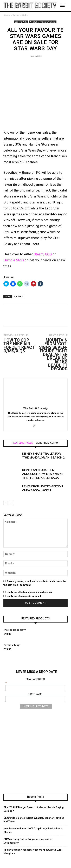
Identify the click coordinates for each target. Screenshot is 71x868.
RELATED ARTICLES (22, 421)
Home (7, 15)
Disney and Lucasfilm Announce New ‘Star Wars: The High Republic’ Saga (43, 452)
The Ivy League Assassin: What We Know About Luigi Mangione (33, 829)
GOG (49, 232)
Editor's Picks (20, 15)
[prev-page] (6, 481)
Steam (39, 232)
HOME (15, 858)
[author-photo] (36, 381)
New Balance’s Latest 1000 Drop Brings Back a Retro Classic (33, 808)
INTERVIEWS (53, 858)
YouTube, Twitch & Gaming (43, 22)
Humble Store (14, 238)
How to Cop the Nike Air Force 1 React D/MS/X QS (19, 324)
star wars (18, 274)
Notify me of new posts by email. (24, 574)
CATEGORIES (28, 858)
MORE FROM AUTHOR (47, 421)
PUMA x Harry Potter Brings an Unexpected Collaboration (28, 819)
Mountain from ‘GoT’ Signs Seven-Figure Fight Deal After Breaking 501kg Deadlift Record (53, 333)
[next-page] (11, 481)
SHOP (40, 858)
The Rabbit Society (35, 386)
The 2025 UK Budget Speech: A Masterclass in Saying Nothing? (34, 787)
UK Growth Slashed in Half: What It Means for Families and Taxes (34, 798)
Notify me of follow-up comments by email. (30, 570)
